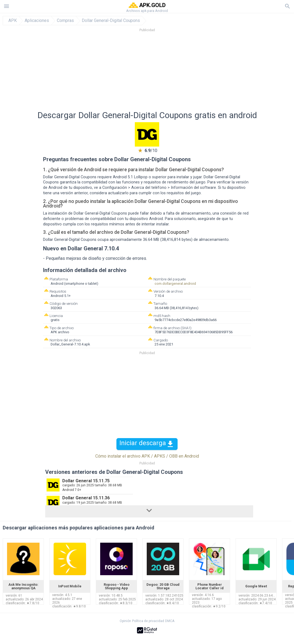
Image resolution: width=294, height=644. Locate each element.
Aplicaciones (37, 21)
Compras (65, 21)
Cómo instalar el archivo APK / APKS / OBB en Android (147, 456)
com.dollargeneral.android (175, 284)
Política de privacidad (148, 621)
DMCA (170, 621)
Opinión (125, 621)
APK (13, 21)
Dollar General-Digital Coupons (111, 21)
